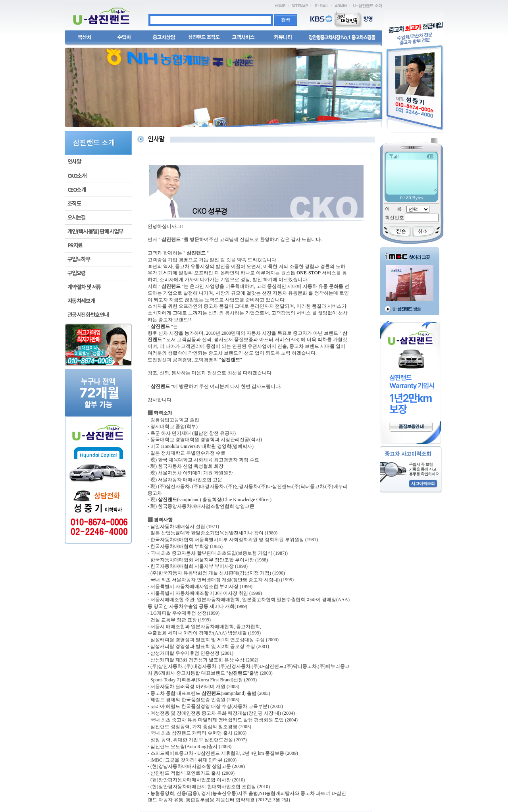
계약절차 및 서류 (84, 287)
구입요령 (77, 273)
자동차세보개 (81, 301)
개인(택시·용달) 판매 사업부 (95, 232)
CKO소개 (77, 176)
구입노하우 (79, 259)
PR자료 (75, 246)
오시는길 (77, 218)
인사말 (74, 162)
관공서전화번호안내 (88, 315)
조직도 (74, 204)
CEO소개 (77, 190)
